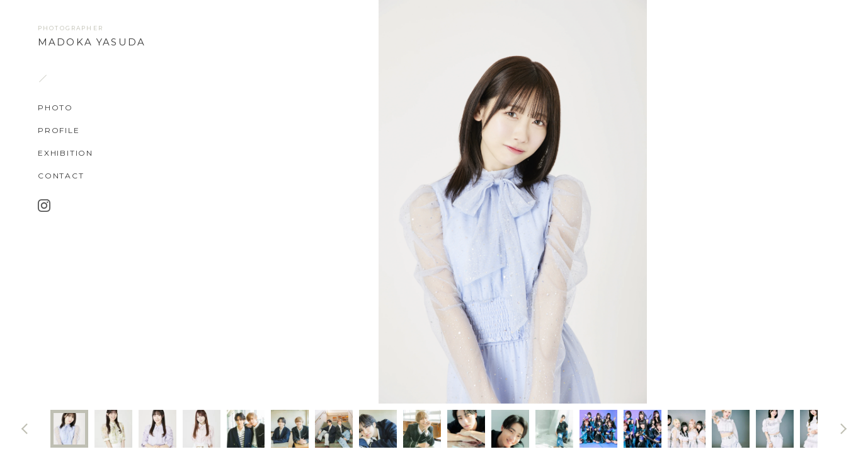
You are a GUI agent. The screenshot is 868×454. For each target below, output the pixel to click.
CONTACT (61, 176)
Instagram (44, 205)
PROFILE (59, 130)
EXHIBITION (66, 153)
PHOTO (55, 108)
